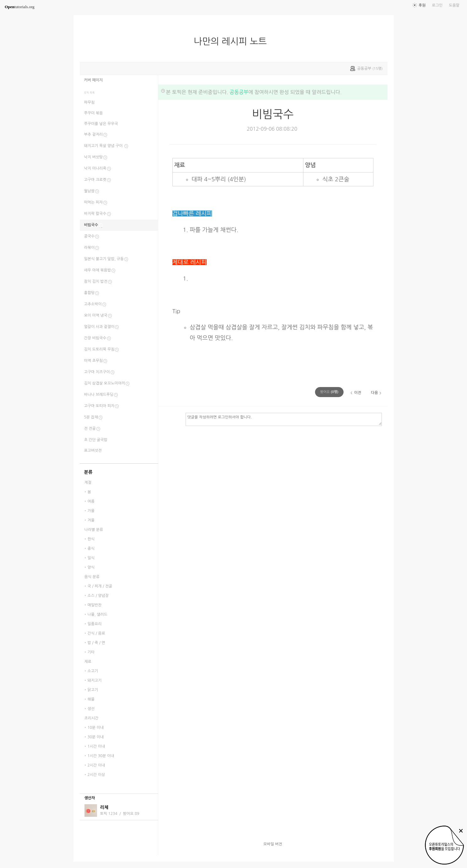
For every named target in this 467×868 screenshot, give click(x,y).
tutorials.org (20, 7)
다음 (375, 393)
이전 (358, 393)
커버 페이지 (94, 80)
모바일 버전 (273, 844)
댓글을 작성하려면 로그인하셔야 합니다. (284, 419)
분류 (88, 472)
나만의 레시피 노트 (233, 41)
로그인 (437, 5)
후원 (422, 5)
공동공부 (239, 92)
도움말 (454, 5)
